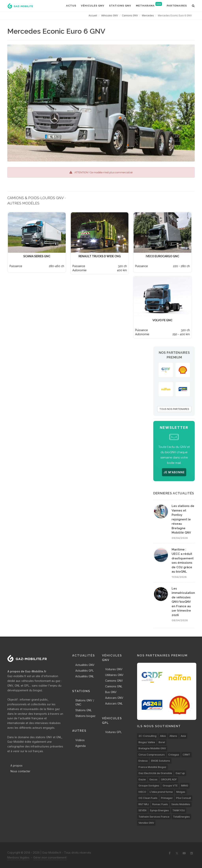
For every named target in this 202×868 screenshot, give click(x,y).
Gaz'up (180, 773)
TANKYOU (179, 810)
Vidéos (80, 740)
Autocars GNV (114, 698)
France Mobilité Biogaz (152, 767)
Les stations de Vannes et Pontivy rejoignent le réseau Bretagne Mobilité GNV (183, 519)
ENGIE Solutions (161, 761)
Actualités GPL (85, 671)
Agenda (80, 746)
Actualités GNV (85, 665)
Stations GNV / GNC (85, 702)
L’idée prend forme (161, 792)
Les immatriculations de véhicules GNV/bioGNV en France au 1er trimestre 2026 (184, 602)
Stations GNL (84, 710)
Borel (162, 742)
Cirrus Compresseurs (152, 755)
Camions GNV (130, 15)
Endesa (143, 761)
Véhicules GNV (109, 15)
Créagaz (174, 755)
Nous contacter (20, 771)
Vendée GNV (146, 823)
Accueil (93, 15)
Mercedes (148, 15)
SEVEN (142, 810)
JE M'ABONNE (174, 472)
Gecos (153, 779)
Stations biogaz (85, 716)
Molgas (181, 792)
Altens (173, 736)
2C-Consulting (147, 736)
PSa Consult (184, 798)
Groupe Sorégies (149, 785)
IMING (185, 785)
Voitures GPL (113, 732)
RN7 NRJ (144, 804)
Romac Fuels (160, 804)
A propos (16, 765)
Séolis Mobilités (181, 804)
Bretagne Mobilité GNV (152, 748)
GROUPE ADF (169, 779)
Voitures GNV (114, 669)
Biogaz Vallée (147, 742)
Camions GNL (114, 686)
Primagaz (167, 798)
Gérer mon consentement (50, 857)
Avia (183, 736)
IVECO (142, 792)
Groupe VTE (170, 785)
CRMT (186, 755)
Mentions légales (18, 857)
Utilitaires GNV (114, 675)
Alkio (163, 736)
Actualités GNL (85, 676)
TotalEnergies (181, 817)
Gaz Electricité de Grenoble (155, 773)
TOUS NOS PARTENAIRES (174, 409)
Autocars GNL (114, 703)
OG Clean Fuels (148, 798)
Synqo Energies (159, 810)
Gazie (142, 779)
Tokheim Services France (154, 817)
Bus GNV (111, 692)
